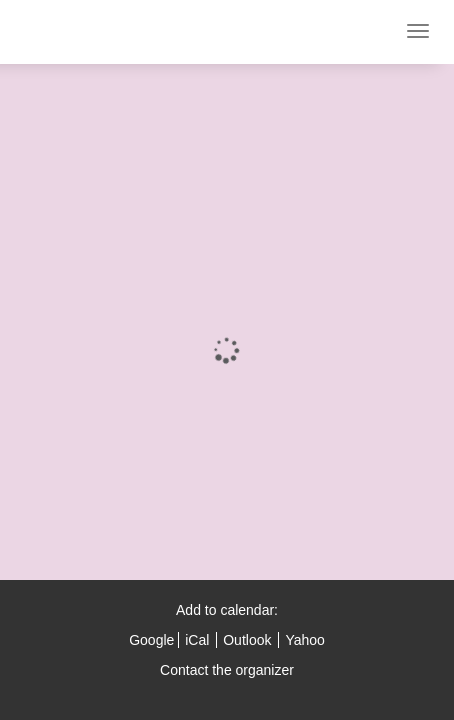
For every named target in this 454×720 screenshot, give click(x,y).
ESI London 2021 (84, 32)
